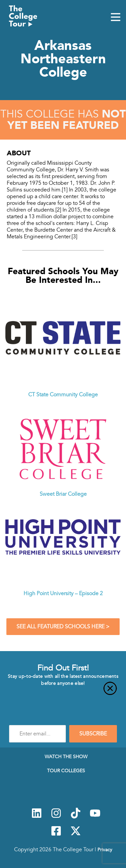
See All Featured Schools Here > (63, 627)
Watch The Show (66, 757)
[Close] (63, 692)
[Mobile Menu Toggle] (116, 18)
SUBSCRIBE (93, 734)
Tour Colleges (66, 771)
